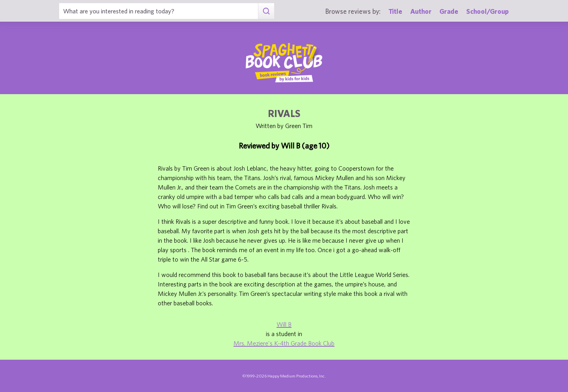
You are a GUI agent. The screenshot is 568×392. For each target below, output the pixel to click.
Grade (449, 11)
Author (421, 11)
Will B (284, 324)
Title (395, 11)
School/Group (488, 11)
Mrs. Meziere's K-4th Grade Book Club (284, 343)
